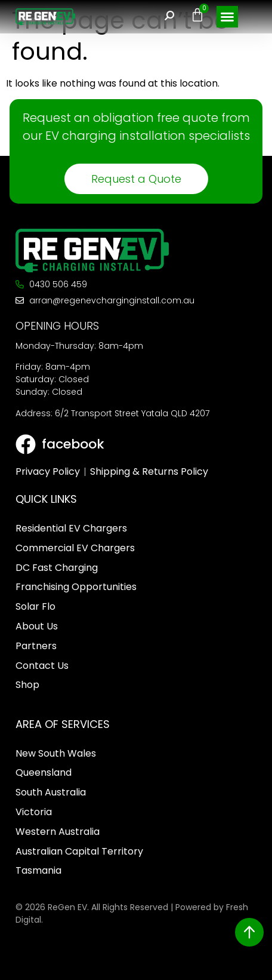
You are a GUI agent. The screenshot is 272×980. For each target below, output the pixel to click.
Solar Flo (35, 606)
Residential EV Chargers (71, 528)
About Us (37, 626)
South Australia (51, 792)
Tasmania (38, 870)
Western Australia (58, 832)
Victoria (34, 812)
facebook (73, 444)
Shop (27, 685)
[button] (227, 17)
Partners (36, 646)
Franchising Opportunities (76, 587)
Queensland (44, 772)
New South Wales (56, 753)
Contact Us (42, 666)
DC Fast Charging (57, 568)
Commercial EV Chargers (75, 548)
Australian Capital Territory (79, 851)
